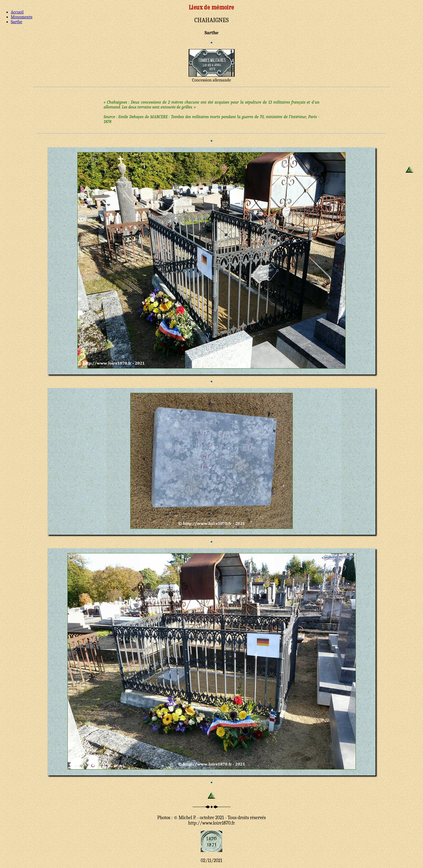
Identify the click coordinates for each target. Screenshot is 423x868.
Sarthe (16, 22)
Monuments (22, 17)
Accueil (17, 12)
